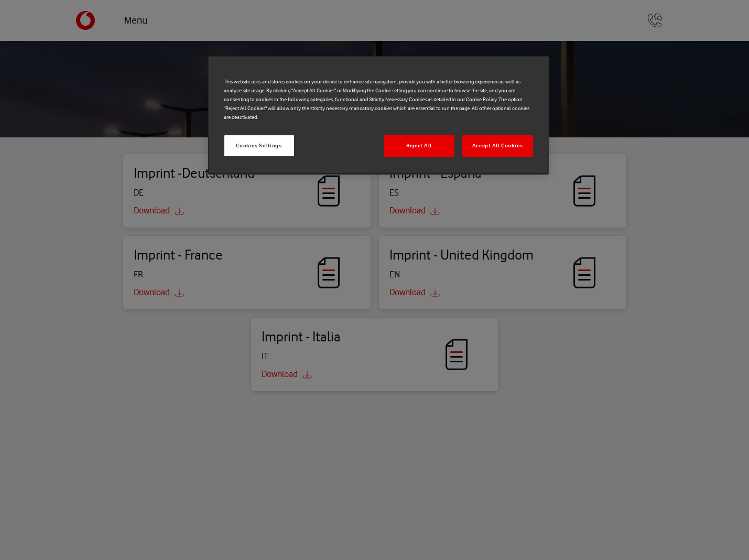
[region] (378, 115)
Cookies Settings (259, 146)
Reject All (419, 146)
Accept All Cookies (497, 146)
